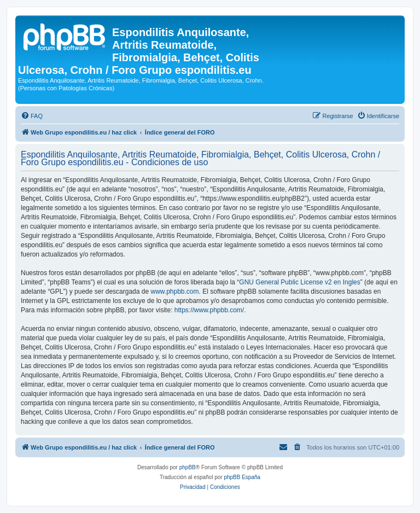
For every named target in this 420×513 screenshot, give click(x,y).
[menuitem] (32, 116)
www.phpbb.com (174, 292)
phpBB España (242, 477)
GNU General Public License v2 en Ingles (299, 282)
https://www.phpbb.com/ (209, 310)
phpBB (188, 467)
